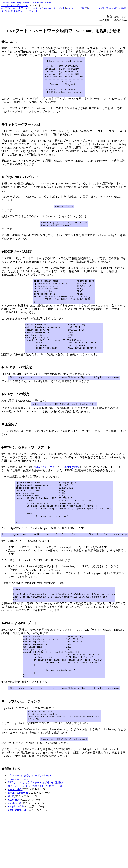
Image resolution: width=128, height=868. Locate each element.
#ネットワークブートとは (26, 8)
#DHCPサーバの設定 (77, 8)
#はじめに (6, 8)
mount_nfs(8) (16, 833)
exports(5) (14, 843)
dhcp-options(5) (17, 853)
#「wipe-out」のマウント (52, 8)
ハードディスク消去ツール (15, 5)
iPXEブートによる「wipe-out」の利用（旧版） (37, 829)
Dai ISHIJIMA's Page (41, 3)
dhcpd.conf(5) (16, 850)
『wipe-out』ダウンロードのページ (30, 819)
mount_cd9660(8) (18, 836)
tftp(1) (12, 839)
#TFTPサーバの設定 (98, 8)
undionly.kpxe (72, 487)
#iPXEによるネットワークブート (22, 11)
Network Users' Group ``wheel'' (16, 3)
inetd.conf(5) (15, 846)
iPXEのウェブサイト (45, 487)
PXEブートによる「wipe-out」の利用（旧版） (36, 826)
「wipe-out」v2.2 (18, 822)
